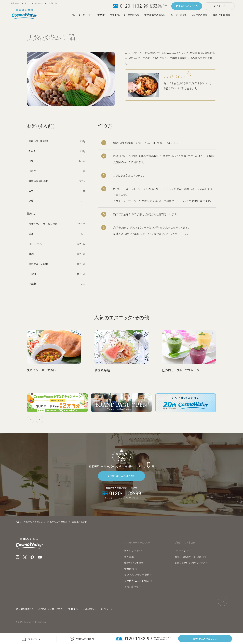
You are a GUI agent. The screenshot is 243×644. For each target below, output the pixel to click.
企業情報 (129, 569)
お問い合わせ (131, 586)
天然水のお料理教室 (57, 522)
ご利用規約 (72, 609)
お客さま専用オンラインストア (190, 563)
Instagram (17, 557)
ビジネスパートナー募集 (137, 575)
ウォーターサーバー (82, 15)
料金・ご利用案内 (221, 15)
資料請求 (129, 557)
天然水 (101, 15)
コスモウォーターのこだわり (124, 15)
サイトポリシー (89, 609)
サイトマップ (107, 609)
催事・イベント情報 (134, 563)
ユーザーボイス (179, 15)
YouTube (40, 557)
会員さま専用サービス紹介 (189, 557)
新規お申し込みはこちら (122, 476)
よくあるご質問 (200, 15)
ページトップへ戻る (223, 601)
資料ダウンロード (133, 551)
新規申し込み (183, 6)
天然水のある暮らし (155, 15)
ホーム (17, 522)
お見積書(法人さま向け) (137, 581)
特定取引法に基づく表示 (51, 609)
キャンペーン (35, 639)
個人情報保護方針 (25, 609)
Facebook (32, 557)
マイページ (219, 6)
